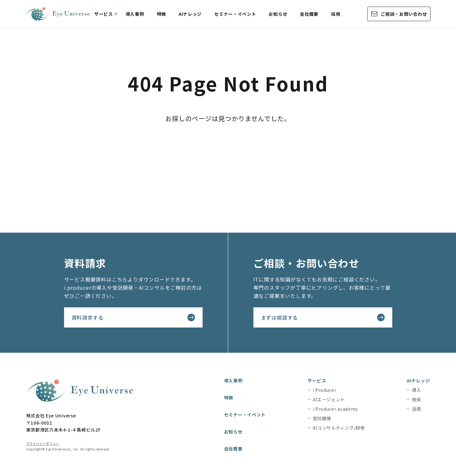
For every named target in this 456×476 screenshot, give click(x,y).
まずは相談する (280, 317)
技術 (416, 399)
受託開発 (322, 418)
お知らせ (278, 14)
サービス (104, 14)
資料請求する (88, 317)
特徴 (161, 14)
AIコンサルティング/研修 (339, 428)
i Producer (325, 390)
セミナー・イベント (235, 14)
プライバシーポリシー (43, 443)
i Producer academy (335, 409)
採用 (336, 14)
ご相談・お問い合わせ (404, 14)
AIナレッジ (190, 14)
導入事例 (135, 14)
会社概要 (309, 14)
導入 (416, 390)
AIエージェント (329, 399)
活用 (416, 409)
